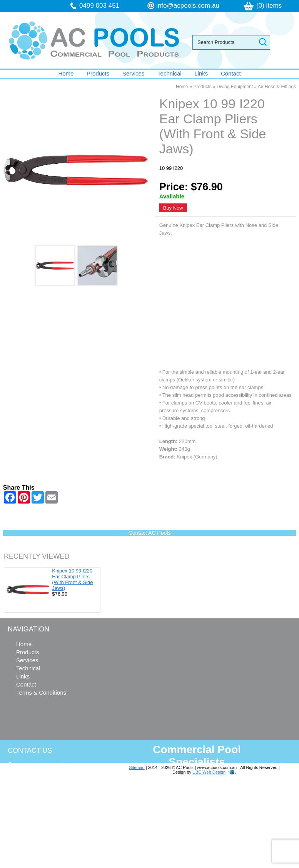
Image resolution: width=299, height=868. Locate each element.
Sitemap (137, 767)
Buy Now (173, 208)
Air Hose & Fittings (277, 87)
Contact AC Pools (150, 533)
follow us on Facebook (54, 829)
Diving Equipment (235, 87)
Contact (231, 73)
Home (66, 73)
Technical (170, 73)
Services (134, 73)
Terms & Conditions (41, 693)
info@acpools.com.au (188, 6)
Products (98, 73)
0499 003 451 (99, 6)
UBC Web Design (209, 772)
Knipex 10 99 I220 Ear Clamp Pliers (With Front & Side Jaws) (72, 579)
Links (201, 73)
